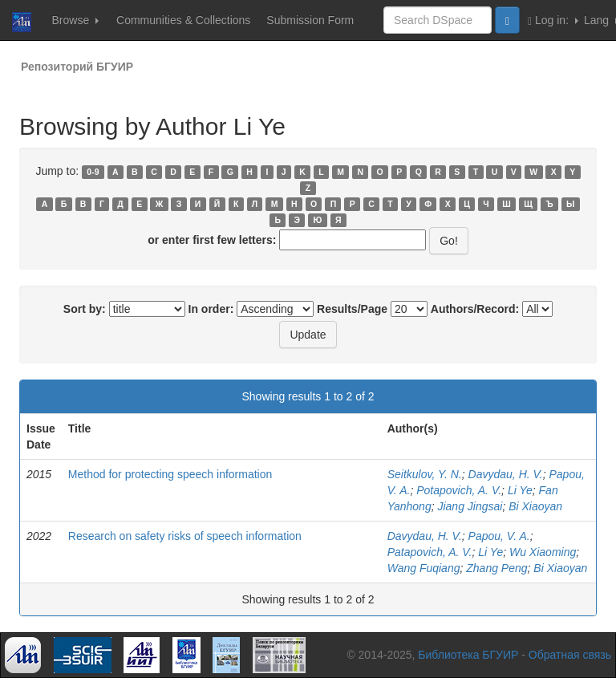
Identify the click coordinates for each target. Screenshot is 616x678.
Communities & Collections (183, 20)
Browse (75, 20)
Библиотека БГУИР (468, 655)
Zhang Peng (496, 568)
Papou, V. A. (499, 536)
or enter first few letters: (212, 240)
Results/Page (352, 309)
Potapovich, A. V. (459, 490)
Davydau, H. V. (506, 474)
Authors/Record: (475, 309)
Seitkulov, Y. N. (425, 474)
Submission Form (310, 20)
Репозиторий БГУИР (77, 67)
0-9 (93, 172)
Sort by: (85, 309)
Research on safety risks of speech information (185, 536)
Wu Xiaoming (543, 552)
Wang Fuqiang (424, 568)
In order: (211, 309)
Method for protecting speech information (170, 474)
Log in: (553, 20)
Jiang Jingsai (470, 506)
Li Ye (520, 490)
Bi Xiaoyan (535, 506)
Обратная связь (570, 655)
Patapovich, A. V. (430, 552)
